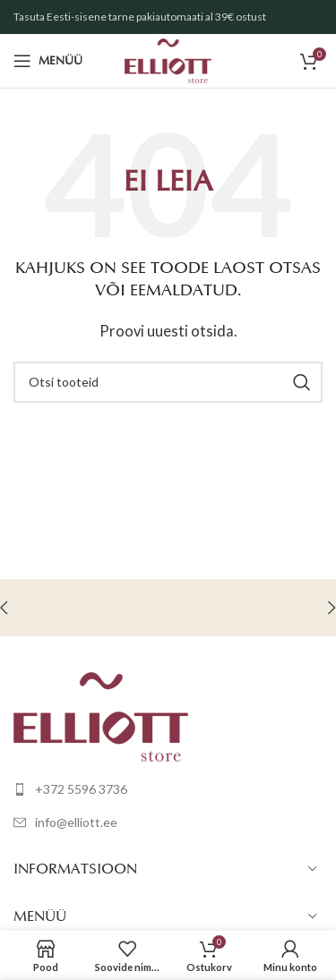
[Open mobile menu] (48, 61)
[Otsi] (168, 382)
